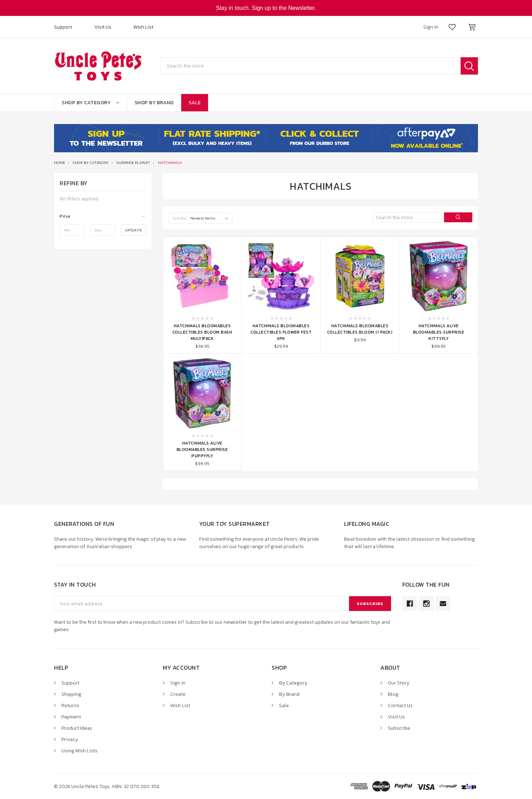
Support (63, 27)
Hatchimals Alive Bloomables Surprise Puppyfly (202, 450)
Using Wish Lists (79, 751)
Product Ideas (77, 728)
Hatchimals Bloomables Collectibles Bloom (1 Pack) (360, 329)
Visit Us (103, 27)
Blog (393, 694)
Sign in (178, 683)
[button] (103, 216)
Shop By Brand (154, 103)
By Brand (289, 694)
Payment (71, 717)
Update (134, 230)
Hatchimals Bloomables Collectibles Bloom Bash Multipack (202, 332)
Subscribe (399, 728)
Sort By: (180, 218)
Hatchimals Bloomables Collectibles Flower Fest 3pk (281, 332)
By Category (293, 683)
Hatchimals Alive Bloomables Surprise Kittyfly (439, 332)
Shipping (71, 694)
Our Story (399, 683)
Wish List (143, 27)
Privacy (70, 739)
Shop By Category (91, 103)
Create (178, 694)
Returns (70, 706)
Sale (195, 103)
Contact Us (400, 706)
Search (469, 66)
